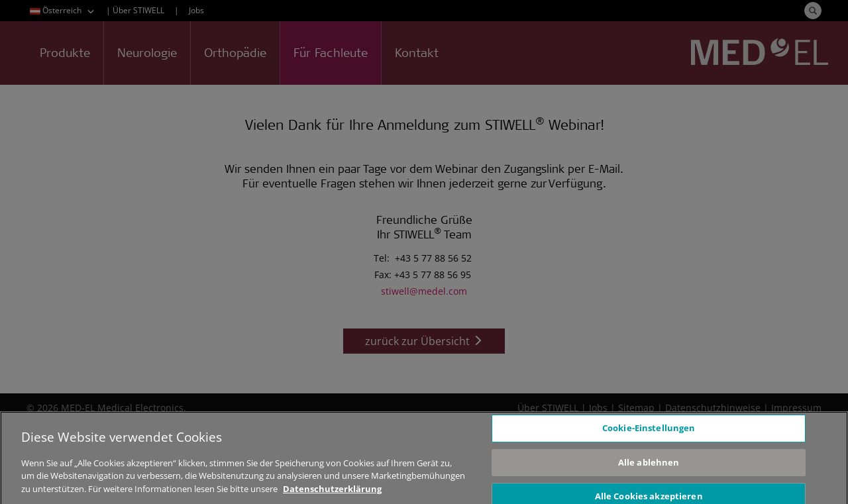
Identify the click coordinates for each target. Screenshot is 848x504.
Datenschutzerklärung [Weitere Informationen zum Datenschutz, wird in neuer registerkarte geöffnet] (332, 494)
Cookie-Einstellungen (649, 433)
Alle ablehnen (649, 468)
